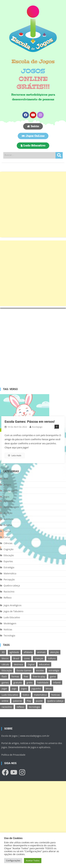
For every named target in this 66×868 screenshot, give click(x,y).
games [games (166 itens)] (5, 683)
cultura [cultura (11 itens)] (52, 658)
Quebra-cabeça (12, 585)
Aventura (8, 519)
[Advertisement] (33, 205)
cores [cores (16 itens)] (27, 658)
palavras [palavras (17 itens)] (17, 701)
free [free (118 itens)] (26, 676)
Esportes (8, 561)
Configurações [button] (13, 860)
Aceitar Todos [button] (33, 860)
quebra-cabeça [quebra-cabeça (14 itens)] (55, 701)
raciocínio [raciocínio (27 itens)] (7, 707)
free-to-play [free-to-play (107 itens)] (39, 676)
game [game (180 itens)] (53, 676)
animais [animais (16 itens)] (41, 652)
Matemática (10, 573)
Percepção (9, 579)
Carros (7, 531)
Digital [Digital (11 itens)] (31, 664)
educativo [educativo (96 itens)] (44, 664)
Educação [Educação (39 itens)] (7, 670)
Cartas (7, 537)
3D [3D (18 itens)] (3, 652)
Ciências (8, 543)
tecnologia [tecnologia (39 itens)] (34, 707)
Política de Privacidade (13, 755)
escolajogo (37, 427)
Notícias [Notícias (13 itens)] (56, 695)
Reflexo (8, 598)
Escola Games (11, 491)
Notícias (8, 629)
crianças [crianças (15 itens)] (39, 658)
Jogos (6, 497)
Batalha (8, 525)
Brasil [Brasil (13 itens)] (16, 658)
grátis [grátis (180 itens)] (30, 683)
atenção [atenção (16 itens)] (55, 652)
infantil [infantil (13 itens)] (57, 683)
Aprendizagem (11, 507)
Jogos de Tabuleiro (13, 611)
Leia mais (15, 455)
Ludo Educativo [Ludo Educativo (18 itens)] (10, 695)
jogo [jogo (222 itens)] (14, 689)
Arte (6, 479)
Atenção (8, 513)
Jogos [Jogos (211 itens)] (24, 689)
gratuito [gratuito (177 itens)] (18, 683)
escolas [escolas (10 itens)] (40, 670)
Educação (9, 555)
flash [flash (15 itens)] (4, 676)
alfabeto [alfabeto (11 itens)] (28, 652)
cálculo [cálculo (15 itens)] (5, 664)
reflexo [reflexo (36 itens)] (20, 707)
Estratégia (9, 567)
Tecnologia (9, 635)
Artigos (7, 485)
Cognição (9, 549)
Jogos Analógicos (13, 605)
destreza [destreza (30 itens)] (18, 664)
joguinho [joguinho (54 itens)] (36, 689)
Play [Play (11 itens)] (29, 701)
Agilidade (9, 501)
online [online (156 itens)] (5, 701)
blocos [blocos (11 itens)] (5, 658)
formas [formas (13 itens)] (15, 676)
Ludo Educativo (12, 617)
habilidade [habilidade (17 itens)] (43, 683)
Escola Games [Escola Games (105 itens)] (24, 670)
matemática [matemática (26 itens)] (40, 695)
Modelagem (10, 623)
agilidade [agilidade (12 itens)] (14, 652)
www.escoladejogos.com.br (35, 736)
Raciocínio (9, 592)
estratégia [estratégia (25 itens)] (54, 670)
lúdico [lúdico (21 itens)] (26, 695)
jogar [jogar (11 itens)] (4, 689)
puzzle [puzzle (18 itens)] (39, 701)
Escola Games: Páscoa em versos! (30, 422)
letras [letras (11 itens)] (49, 689)
